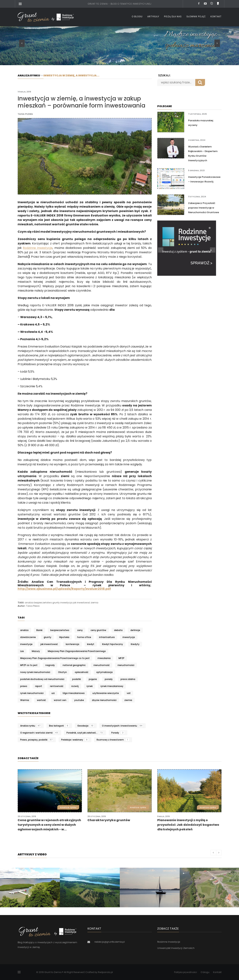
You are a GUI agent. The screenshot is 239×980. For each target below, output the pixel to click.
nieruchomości (126, 665)
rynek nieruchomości (32, 693)
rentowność (57, 686)
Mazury (36, 651)
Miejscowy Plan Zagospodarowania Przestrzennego (77, 651)
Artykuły (153, 16)
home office (84, 637)
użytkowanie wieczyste (106, 693)
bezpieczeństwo (43, 603)
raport (39, 686)
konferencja (72, 644)
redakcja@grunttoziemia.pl (110, 942)
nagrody (50, 665)
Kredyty (135, 644)
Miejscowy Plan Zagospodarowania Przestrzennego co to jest (55, 658)
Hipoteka (64, 637)
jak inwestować (82, 603)
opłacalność (82, 672)
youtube (79, 700)
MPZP (121, 658)
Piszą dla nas (173, 16)
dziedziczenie (28, 637)
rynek (90, 686)
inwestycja (66, 603)
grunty (56, 603)
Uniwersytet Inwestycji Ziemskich (176, 948)
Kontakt (216, 16)
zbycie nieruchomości (104, 700)
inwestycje (26, 644)
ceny (80, 630)
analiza (29, 603)
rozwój (75, 686)
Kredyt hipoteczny (113, 644)
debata (118, 630)
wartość (41, 700)
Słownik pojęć (196, 16)
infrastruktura (107, 637)
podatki (77, 679)
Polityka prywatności (186, 972)
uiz (53, 693)
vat (129, 693)
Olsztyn (62, 672)
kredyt (91, 644)
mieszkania (104, 658)
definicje (135, 630)
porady (109, 679)
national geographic (74, 665)
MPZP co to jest (29, 665)
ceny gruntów (98, 630)
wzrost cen (60, 700)
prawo (24, 686)
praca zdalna (128, 679)
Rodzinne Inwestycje (38, 248)
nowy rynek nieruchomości (35, 672)
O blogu (137, 16)
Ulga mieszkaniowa (74, 693)
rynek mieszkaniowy (112, 686)
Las (22, 651)
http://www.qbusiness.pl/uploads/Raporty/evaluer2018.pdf (64, 589)
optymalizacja (104, 672)
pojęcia (93, 679)
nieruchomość (102, 665)
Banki (39, 630)
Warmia (25, 700)
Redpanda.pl (105, 972)
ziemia (95, 603)
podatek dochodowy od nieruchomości (42, 679)
